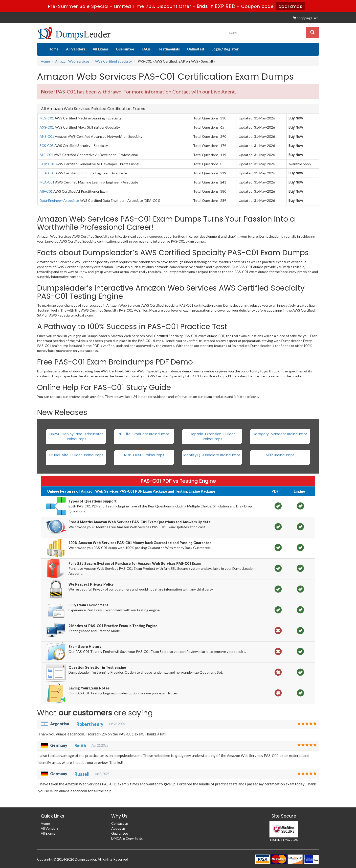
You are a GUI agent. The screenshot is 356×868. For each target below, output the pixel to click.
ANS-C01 (47, 136)
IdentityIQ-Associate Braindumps (212, 455)
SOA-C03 (47, 173)
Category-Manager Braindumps (280, 434)
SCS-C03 (47, 146)
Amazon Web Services (72, 61)
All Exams (101, 49)
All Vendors (76, 49)
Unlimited (196, 49)
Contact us (120, 823)
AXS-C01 (47, 127)
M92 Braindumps (280, 455)
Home (54, 49)
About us (118, 828)
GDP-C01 (47, 164)
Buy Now (296, 118)
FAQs (146, 49)
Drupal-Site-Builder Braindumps (76, 455)
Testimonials (169, 49)
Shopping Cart (305, 18)
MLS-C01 (47, 118)
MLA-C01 (47, 182)
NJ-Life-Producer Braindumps (144, 434)
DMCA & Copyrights (127, 838)
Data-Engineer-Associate (59, 200)
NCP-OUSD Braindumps (144, 455)
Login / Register (225, 49)
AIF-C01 (46, 191)
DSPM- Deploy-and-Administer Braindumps (76, 436)
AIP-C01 (46, 155)
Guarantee (125, 49)
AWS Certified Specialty (113, 61)
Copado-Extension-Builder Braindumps (212, 436)
